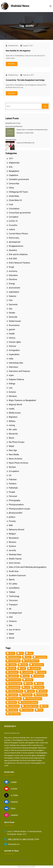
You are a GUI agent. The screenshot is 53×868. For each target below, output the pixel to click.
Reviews (13, 542)
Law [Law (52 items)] (27, 687)
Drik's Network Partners (19, 263)
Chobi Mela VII (15, 200)
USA (11, 617)
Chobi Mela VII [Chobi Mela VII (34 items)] (32, 661)
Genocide (13, 317)
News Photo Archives (18, 463)
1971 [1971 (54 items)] (12, 653)
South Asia (14, 571)
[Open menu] (50, 6)
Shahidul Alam (15, 555)
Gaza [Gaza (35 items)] (26, 676)
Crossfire (13, 225)
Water (11, 634)
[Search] (45, 106)
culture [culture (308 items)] (13, 665)
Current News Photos (18, 234)
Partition (13, 484)
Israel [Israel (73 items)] (40, 684)
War (11, 625)
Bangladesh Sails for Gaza (13, 123)
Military (12, 421)
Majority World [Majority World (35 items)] (16, 691)
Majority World (15, 405)
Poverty (12, 521)
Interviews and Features (19, 371)
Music (12, 438)
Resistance (14, 538)
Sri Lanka (13, 584)
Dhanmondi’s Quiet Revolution (14, 126)
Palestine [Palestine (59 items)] (27, 695)
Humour (12, 346)
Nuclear (12, 467)
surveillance (14, 588)
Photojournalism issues (19, 509)
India (11, 359)
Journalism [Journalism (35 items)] (14, 687)
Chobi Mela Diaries (11, 140)
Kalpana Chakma (16, 379)
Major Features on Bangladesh (22, 400)
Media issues (15, 413)
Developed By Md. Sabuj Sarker (27, 866)
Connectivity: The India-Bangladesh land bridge (25, 80)
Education (13, 275)
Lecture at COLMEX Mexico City (25, 143)
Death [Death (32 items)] (24, 665)
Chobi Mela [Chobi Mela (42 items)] (15, 661)
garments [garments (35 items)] (14, 676)
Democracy (14, 238)
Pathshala (13, 488)
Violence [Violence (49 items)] (13, 710)
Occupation (14, 471)
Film (11, 300)
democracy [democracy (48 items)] (38, 665)
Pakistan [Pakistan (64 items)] (13, 695)
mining (12, 425)
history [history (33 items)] (29, 680)
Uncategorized (15, 613)
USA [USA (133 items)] (45, 706)
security (12, 550)
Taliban (12, 592)
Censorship (14, 184)
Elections (13, 279)
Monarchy (13, 434)
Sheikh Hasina (15, 559)
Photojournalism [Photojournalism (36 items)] (34, 699)
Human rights (15, 342)
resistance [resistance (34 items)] (14, 706)
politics (12, 517)
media (12, 409)
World (11, 638)
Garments (13, 304)
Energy (12, 284)
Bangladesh (14, 171)
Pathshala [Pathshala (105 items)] (42, 695)
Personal (13, 496)
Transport (13, 605)
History (12, 338)
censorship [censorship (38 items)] (41, 657)
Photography (15, 500)
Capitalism (14, 175)
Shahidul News (20, 6)
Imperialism (14, 354)
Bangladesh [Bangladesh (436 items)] (15, 657)
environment (14, 288)
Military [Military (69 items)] (43, 691)
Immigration (14, 350)
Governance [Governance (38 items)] (15, 680)
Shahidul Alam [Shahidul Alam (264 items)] (31, 706)
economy (13, 271)
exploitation (14, 292)
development (15, 242)
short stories (15, 563)
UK (10, 609)
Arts (11, 167)
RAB (11, 525)
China (11, 188)
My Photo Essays (17, 442)
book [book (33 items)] (28, 657)
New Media (14, 454)
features (13, 296)
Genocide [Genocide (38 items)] (39, 676)
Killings (12, 384)
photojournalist (16, 513)
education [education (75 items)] (35, 668)
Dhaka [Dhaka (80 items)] (12, 668)
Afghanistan (14, 163)
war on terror (15, 630)
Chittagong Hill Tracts (18, 192)
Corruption (14, 217)
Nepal (11, 446)
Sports (12, 580)
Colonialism (14, 209)
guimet (12, 329)
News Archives (16, 459)
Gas (11, 309)
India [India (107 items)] (30, 684)
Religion (12, 534)
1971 (11, 159)
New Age (13, 450)
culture (12, 229)
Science (12, 546)
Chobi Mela (14, 196)
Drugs (11, 267)
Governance (14, 325)
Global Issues (15, 321)
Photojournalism (16, 505)
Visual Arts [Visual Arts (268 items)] (28, 710)
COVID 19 (13, 221)
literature (13, 396)
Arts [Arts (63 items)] (31, 653)
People (12, 492)
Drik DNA (13, 259)
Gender (12, 313)
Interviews (13, 367)
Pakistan (13, 479)
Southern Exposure (17, 575)
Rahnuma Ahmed (16, 530)
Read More (12, 64)
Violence (13, 621)
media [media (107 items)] (31, 691)
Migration (13, 417)
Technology (14, 596)
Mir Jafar (13, 430)
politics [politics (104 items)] (13, 702)
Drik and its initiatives (18, 254)
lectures (12, 392)
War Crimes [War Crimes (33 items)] (15, 714)
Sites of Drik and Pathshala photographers (28, 567)
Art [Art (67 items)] (21, 653)
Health (12, 334)
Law (11, 388)
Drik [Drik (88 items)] (23, 668)
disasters (13, 250)
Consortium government (20, 213)
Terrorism (13, 600)
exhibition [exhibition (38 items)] (28, 672)
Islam (11, 375)
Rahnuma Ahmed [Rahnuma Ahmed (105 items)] (30, 702)
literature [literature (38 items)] (39, 687)
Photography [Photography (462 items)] (15, 699)
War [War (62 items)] (40, 710)
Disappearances (16, 246)
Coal (11, 204)
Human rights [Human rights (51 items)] (15, 684)
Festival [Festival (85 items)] (42, 672)
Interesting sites (16, 363)
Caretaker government (19, 179)
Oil (10, 475)
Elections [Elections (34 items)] (14, 672)
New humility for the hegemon (18, 51)
